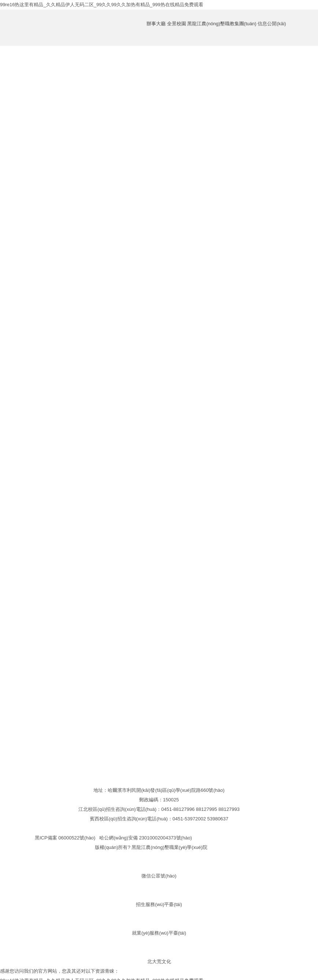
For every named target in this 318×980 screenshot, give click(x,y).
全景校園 (177, 24)
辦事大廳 (156, 24)
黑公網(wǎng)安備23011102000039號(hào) (242, 838)
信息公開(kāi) (272, 24)
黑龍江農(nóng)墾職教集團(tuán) (222, 24)
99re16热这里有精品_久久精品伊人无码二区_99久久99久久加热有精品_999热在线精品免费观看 (102, 5)
